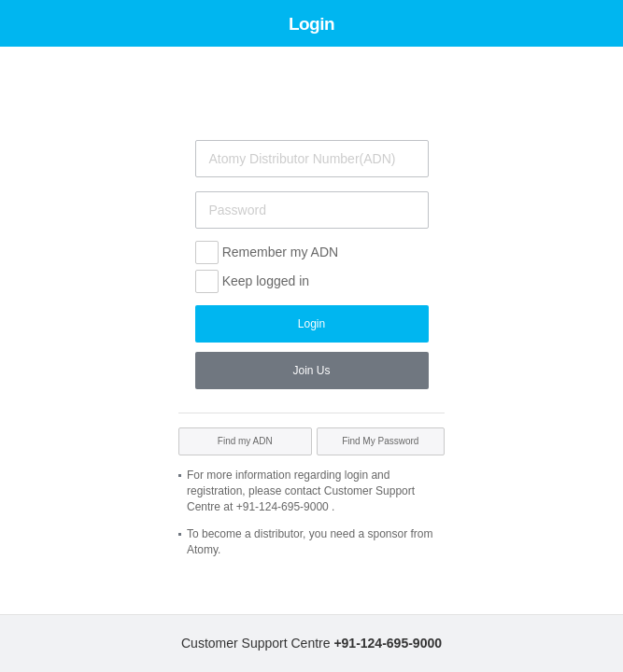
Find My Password (380, 441)
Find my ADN (245, 441)
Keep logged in (266, 281)
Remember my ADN (280, 252)
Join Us (311, 371)
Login (311, 324)
